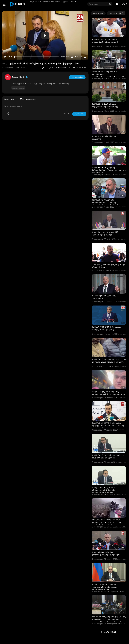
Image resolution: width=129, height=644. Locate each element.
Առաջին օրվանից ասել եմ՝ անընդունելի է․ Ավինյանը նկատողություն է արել (104, 490)
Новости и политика (52, 2)
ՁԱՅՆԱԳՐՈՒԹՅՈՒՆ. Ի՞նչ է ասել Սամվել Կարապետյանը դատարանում (106, 330)
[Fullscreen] (85, 57)
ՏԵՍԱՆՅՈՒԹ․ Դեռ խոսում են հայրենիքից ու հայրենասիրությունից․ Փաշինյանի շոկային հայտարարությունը (108, 76)
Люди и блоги (36, 2)
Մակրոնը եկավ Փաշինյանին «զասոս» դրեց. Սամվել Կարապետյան (105, 235)
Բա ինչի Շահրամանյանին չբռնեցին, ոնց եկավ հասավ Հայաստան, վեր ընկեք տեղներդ (107, 42)
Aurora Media (20, 77)
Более (73, 2)
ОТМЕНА (66, 114)
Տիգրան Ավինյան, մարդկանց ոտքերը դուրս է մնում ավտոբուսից (108, 393)
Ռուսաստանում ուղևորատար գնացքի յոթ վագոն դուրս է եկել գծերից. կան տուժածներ (106, 522)
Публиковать (79, 114)
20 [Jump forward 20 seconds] (72, 57)
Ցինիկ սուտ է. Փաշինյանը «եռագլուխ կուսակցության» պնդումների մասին (105, 587)
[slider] (37, 57)
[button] (124, 4)
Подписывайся (77, 77)
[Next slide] (123, 13)
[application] (45, 36)
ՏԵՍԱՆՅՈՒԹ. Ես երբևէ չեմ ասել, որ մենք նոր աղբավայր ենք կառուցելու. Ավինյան (108, 458)
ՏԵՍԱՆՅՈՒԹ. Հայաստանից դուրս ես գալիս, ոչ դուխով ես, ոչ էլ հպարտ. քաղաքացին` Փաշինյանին (109, 362)
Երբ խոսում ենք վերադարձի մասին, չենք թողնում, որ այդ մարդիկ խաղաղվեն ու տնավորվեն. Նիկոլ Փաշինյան (109, 621)
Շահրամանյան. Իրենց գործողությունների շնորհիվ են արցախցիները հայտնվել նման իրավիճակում (106, 556)
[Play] (5, 57)
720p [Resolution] (81, 57)
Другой (65, 2)
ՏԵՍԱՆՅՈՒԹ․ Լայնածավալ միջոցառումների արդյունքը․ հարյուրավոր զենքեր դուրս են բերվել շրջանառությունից (106, 108)
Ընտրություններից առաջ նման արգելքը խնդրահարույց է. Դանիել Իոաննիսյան (108, 426)
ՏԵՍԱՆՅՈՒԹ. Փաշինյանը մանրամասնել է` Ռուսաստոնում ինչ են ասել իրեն (109, 170)
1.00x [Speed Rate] (68, 57)
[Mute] (76, 57)
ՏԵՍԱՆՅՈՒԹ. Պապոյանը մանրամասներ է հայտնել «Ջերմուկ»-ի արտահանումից (106, 203)
